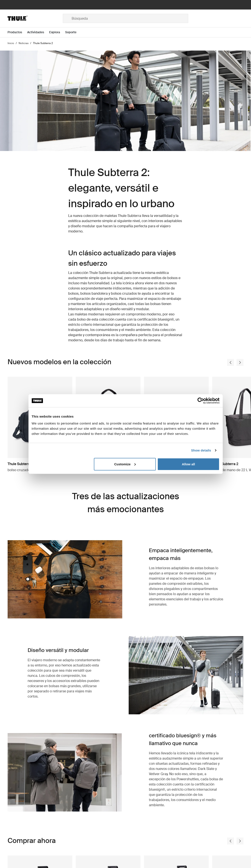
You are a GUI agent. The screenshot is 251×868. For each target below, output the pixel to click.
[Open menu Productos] (17, 32)
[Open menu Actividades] (38, 32)
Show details (201, 450)
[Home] (35, 18)
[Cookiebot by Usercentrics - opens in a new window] (201, 401)
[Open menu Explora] (57, 32)
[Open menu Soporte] (73, 32)
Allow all (189, 464)
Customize (125, 464)
